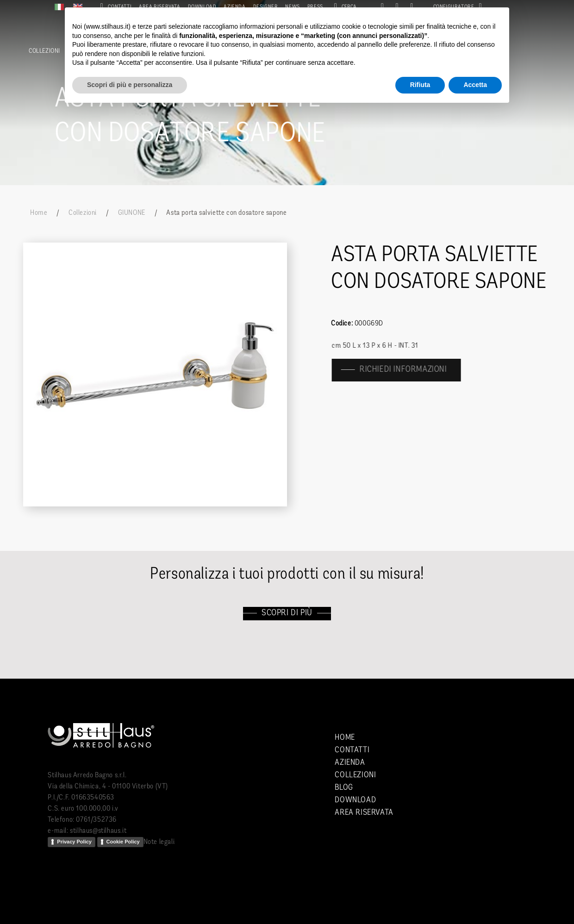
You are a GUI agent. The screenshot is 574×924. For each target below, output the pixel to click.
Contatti (352, 750)
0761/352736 (96, 820)
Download (355, 800)
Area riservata (364, 813)
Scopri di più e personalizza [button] (130, 85)
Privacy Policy (74, 842)
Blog (344, 788)
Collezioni (44, 51)
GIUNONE (132, 213)
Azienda (350, 763)
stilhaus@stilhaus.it (98, 831)
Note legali (159, 842)
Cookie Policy (123, 842)
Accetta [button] (475, 85)
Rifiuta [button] (420, 85)
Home (39, 213)
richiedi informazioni (408, 370)
